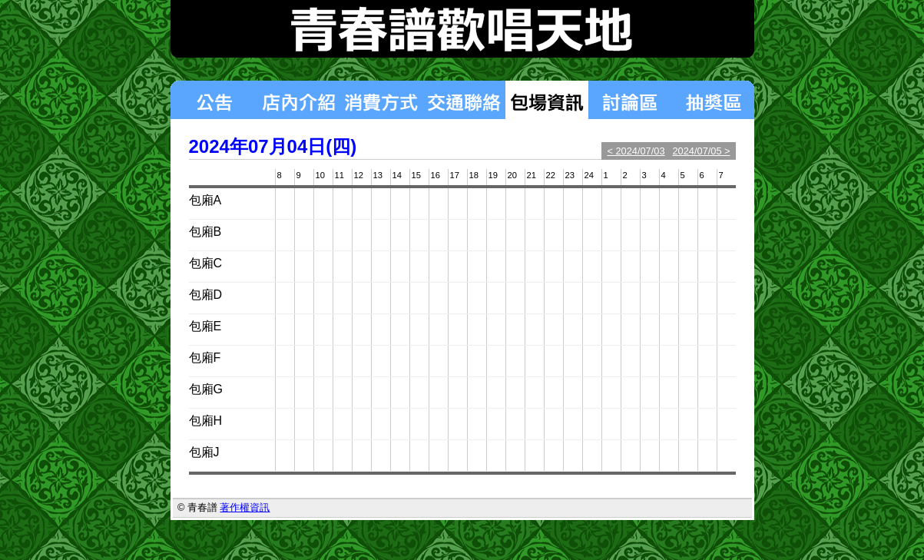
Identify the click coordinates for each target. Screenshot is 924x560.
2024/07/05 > (702, 151)
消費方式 (381, 100)
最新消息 (214, 100)
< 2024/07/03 (636, 151)
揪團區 (713, 100)
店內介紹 (298, 100)
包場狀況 (547, 100)
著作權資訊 (245, 507)
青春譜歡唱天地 (462, 29)
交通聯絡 (464, 100)
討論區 (630, 100)
